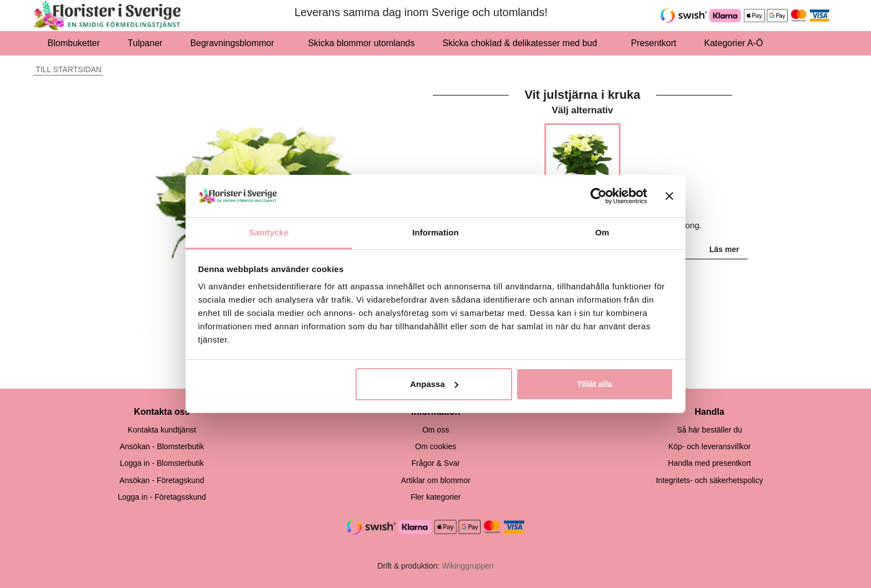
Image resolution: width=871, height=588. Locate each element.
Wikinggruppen (467, 566)
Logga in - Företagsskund (162, 497)
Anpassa (434, 384)
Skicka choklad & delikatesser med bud (523, 43)
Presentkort (654, 43)
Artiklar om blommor (436, 480)
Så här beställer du (709, 430)
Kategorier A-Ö (737, 43)
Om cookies (436, 446)
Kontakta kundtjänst (162, 430)
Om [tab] (602, 232)
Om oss (436, 430)
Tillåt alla (594, 384)
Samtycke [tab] (269, 232)
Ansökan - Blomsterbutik (162, 446)
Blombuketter (74, 43)
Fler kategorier (436, 497)
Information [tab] (436, 232)
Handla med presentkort (710, 463)
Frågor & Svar (436, 463)
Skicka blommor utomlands (361, 43)
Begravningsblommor (235, 43)
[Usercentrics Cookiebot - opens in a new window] (599, 196)
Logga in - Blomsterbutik (162, 463)
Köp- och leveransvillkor (710, 446)
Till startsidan (67, 69)
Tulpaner (145, 43)
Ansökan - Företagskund (162, 480)
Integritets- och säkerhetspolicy (710, 480)
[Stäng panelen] (669, 196)
